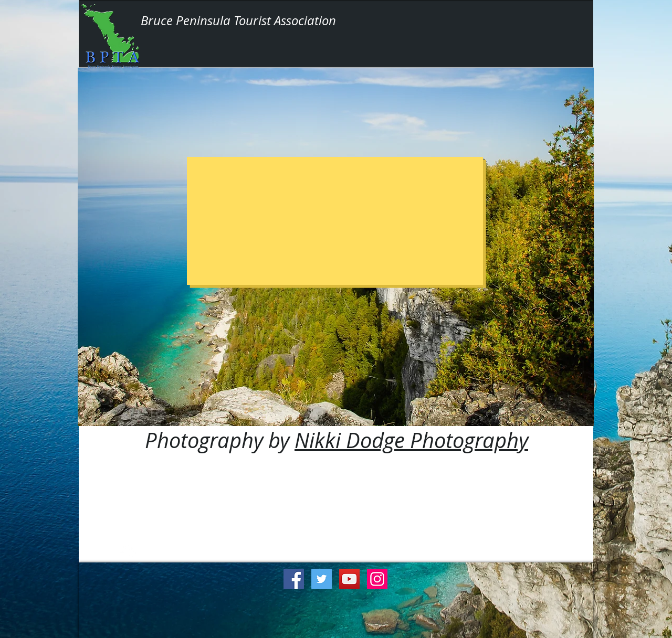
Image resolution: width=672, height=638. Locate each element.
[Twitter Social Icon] (322, 579)
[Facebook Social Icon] (294, 579)
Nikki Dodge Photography (411, 440)
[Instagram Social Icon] (377, 579)
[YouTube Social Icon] (349, 579)
